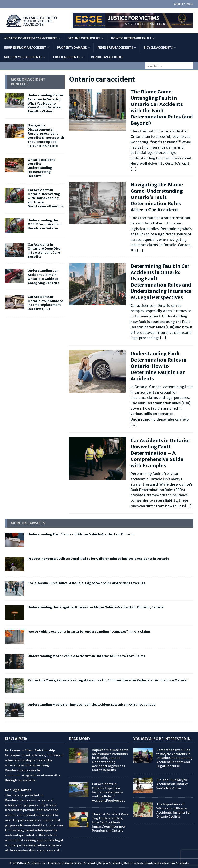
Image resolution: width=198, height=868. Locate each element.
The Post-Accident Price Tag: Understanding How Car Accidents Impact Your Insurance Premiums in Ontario (110, 822)
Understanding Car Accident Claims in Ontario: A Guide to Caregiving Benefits (43, 277)
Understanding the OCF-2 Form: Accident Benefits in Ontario (45, 224)
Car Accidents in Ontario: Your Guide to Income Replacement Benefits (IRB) (46, 303)
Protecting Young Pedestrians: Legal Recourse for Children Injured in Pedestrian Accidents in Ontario (108, 680)
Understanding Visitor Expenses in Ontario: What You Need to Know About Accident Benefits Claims (46, 103)
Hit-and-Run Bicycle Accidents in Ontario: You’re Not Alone (172, 784)
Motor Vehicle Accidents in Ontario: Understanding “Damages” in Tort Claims (89, 632)
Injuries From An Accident (25, 48)
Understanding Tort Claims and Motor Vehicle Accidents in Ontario (81, 534)
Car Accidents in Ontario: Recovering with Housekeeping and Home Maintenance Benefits (45, 198)
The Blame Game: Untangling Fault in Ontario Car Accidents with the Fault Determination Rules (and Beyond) (162, 107)
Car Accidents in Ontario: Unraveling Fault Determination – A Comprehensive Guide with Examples (160, 453)
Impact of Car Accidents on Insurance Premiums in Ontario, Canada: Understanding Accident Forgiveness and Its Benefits (110, 760)
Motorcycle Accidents (23, 57)
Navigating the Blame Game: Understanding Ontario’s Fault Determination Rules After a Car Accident (157, 197)
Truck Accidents (66, 57)
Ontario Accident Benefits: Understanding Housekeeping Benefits (41, 168)
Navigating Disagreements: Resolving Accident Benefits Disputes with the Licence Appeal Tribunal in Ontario (46, 135)
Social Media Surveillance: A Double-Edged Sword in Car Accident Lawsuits (86, 583)
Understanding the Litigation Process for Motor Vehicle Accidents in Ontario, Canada (96, 607)
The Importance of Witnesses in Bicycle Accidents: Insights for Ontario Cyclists (173, 810)
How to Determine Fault (131, 38)
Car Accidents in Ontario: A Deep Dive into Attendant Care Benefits (44, 251)
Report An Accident (107, 57)
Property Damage (72, 48)
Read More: (80, 739)
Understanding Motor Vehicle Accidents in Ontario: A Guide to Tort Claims (86, 656)
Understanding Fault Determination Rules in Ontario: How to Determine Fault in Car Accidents (158, 366)
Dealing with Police (84, 38)
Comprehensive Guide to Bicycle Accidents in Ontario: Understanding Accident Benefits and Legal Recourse (175, 758)
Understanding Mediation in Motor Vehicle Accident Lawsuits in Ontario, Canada (92, 705)
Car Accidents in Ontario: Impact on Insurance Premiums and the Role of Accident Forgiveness (109, 792)
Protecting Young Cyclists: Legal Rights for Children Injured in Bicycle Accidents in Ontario (99, 559)
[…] (134, 169)
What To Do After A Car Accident (30, 38)
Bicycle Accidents (158, 48)
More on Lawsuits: (29, 523)
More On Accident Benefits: (28, 82)
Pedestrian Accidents (115, 48)
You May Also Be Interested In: (162, 739)
